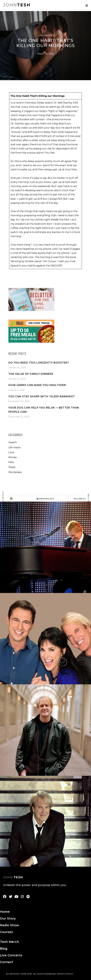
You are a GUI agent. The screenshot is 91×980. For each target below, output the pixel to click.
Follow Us (80, 499)
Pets (11, 462)
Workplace (15, 472)
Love (11, 452)
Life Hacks (46, 35)
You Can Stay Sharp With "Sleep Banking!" (42, 396)
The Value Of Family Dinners (31, 374)
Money (13, 457)
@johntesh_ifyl (46, 499)
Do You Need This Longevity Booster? (39, 363)
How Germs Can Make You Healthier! (37, 385)
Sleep (12, 467)
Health (13, 442)
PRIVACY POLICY (65, 974)
